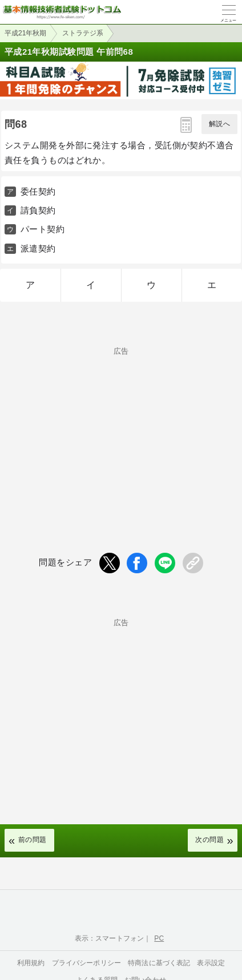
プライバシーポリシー (87, 963)
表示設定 (211, 963)
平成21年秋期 (25, 33)
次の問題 (209, 840)
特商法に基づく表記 (159, 963)
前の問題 (33, 840)
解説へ (219, 124)
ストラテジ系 (83, 33)
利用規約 (31, 963)
